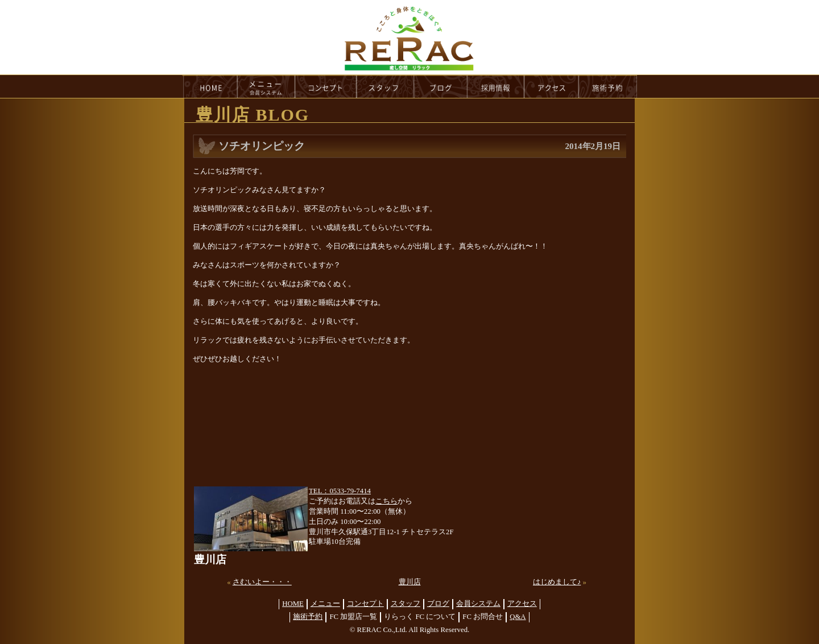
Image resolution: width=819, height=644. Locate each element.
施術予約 (308, 617)
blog (441, 86)
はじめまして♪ (557, 582)
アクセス (522, 604)
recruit (496, 86)
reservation (608, 86)
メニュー (325, 604)
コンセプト (365, 604)
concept (326, 86)
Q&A (518, 617)
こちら (386, 501)
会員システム (478, 604)
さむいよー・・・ (262, 582)
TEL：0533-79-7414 (340, 491)
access (552, 86)
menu (266, 86)
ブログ (438, 604)
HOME (210, 86)
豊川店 (410, 582)
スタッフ (406, 604)
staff (385, 86)
